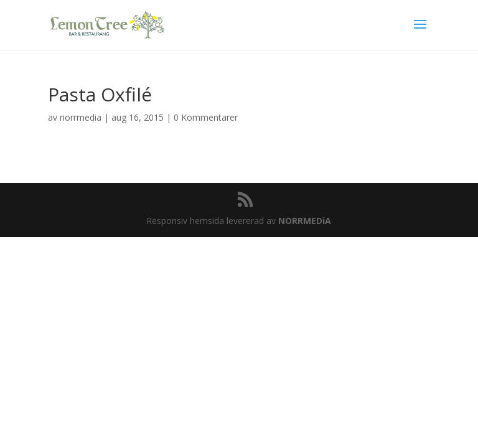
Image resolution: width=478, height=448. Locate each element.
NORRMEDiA (305, 221)
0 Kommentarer (206, 117)
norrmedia (81, 117)
